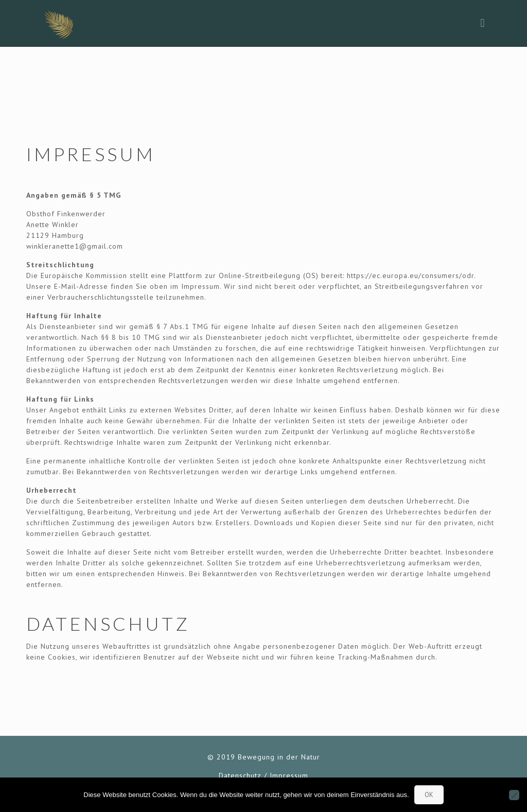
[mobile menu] (483, 23)
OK (429, 795)
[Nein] (514, 795)
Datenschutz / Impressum (263, 775)
